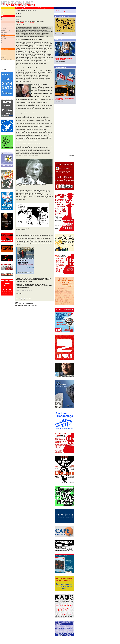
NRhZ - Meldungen (61, 11)
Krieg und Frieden (6, 30)
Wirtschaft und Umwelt (7, 26)
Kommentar (4, 32)
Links (3, 53)
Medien (3, 37)
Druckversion (19, 17)
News (3, 18)
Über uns (4, 55)
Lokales (3, 20)
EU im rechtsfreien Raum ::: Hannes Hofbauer (63, 59)
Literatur (3, 47)
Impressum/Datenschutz (7, 59)
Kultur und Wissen (6, 45)
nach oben (29, 299)
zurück (17, 13)
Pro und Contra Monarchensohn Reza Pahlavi (65, 99)
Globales (4, 28)
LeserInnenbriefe (6, 51)
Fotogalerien (4, 41)
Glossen (3, 34)
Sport (3, 43)
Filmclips (4, 39)
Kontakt (3, 57)
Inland (3, 22)
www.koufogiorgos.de (21, 230)
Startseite (18, 299)
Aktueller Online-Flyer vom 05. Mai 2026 (25, 10)
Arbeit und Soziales (6, 24)
